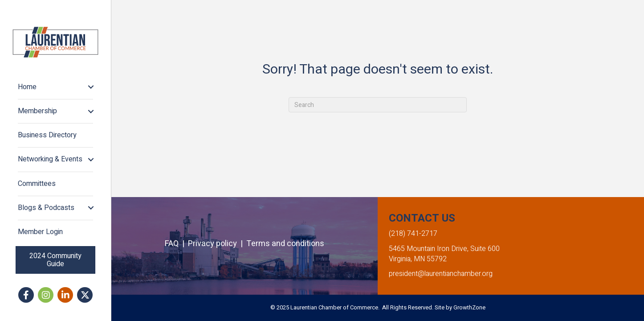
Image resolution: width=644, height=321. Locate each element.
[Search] (378, 105)
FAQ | (176, 244)
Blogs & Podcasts (46, 208)
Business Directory (47, 135)
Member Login (40, 232)
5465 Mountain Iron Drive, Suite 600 (444, 249)
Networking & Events (50, 159)
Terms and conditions (285, 244)
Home (27, 87)
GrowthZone (469, 307)
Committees (37, 184)
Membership (37, 111)
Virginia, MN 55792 (418, 259)
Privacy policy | (217, 244)
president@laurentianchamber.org (441, 274)
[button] (55, 260)
